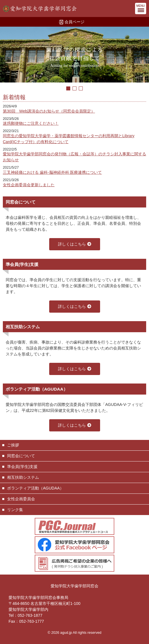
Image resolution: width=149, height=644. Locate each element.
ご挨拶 (13, 445)
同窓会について (21, 456)
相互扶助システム (23, 477)
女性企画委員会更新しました (29, 185)
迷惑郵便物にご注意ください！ (31, 123)
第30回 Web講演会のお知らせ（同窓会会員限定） (49, 111)
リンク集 (15, 510)
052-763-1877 (30, 615)
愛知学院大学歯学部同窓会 (74, 586)
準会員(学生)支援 (22, 467)
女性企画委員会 (21, 499)
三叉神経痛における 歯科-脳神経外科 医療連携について (52, 172)
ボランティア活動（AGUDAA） (35, 488)
